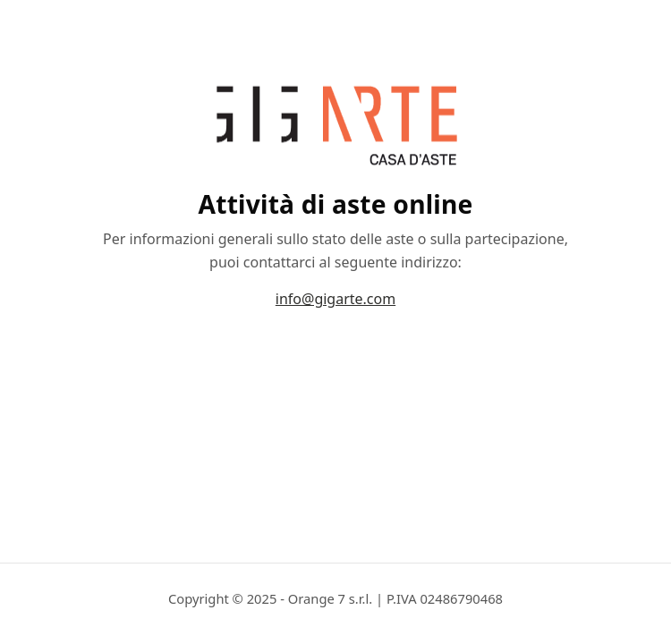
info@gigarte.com (335, 299)
